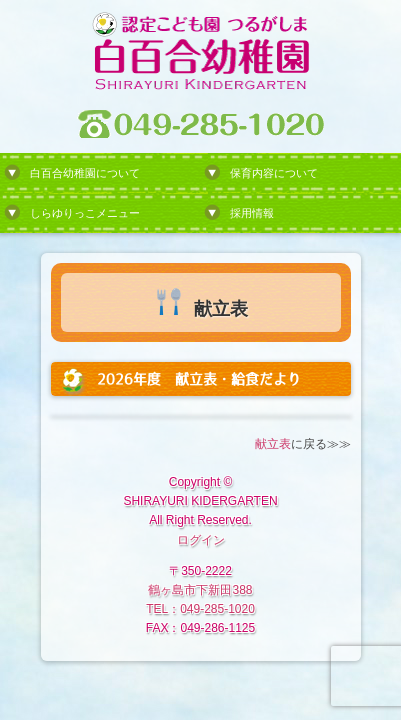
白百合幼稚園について (85, 173)
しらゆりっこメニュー (85, 213)
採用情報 (252, 213)
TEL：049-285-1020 (200, 609)
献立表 (273, 444)
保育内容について (274, 173)
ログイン (201, 540)
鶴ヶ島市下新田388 (200, 590)
